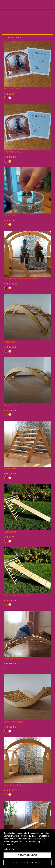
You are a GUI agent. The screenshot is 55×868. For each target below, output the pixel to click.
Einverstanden (28, 855)
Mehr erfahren (10, 849)
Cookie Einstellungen (28, 862)
